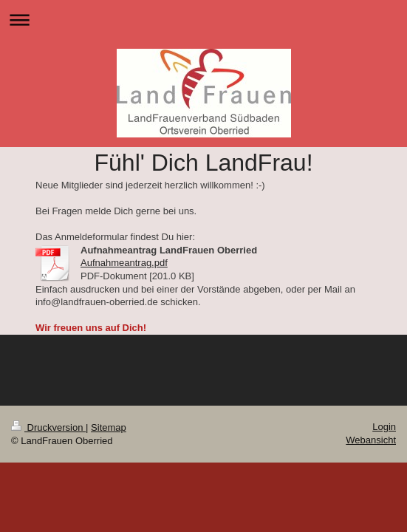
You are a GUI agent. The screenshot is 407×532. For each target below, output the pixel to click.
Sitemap (109, 427)
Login (384, 427)
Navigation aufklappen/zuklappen (203, 20)
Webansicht (371, 440)
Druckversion (48, 427)
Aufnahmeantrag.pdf (124, 263)
